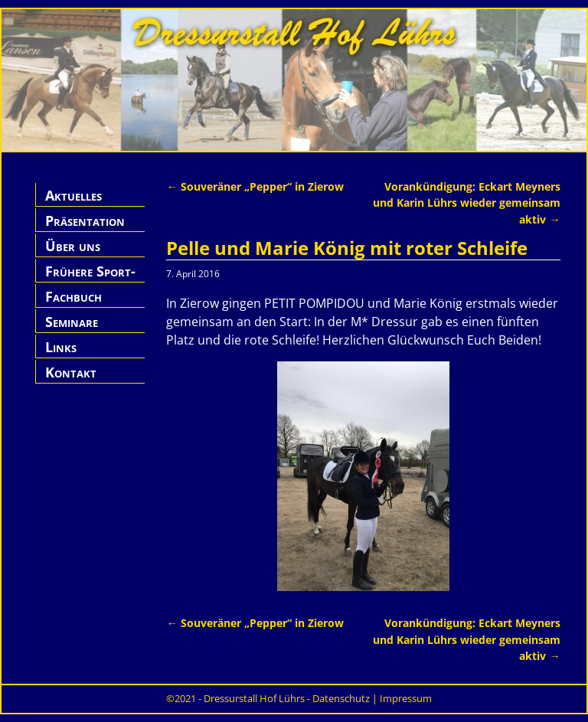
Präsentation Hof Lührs (85, 229)
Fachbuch (73, 296)
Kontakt (71, 372)
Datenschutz (341, 698)
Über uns (73, 246)
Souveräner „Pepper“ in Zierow (255, 186)
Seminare (72, 322)
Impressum (406, 698)
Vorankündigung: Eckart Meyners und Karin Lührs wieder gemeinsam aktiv (467, 203)
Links (61, 347)
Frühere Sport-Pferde (90, 280)
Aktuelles (73, 195)
